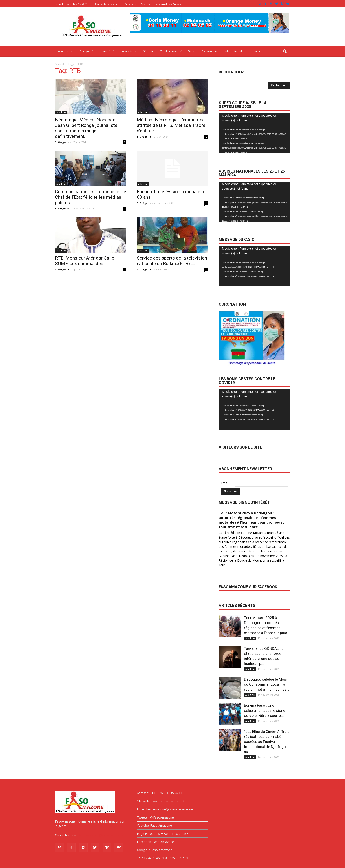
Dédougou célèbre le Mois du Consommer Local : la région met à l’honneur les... (267, 684)
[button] (285, 52)
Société (107, 51)
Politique (87, 51)
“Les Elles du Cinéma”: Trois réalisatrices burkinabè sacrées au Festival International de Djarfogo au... (267, 742)
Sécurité (149, 51)
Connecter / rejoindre (108, 4)
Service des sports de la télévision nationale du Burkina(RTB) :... (172, 261)
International (233, 51)
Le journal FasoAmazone (169, 4)
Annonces (130, 4)
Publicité (146, 4)
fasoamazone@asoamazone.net (103, 835)
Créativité (128, 51)
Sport (192, 51)
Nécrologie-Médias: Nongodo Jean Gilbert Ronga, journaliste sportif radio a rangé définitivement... (86, 128)
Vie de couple (171, 51)
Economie (254, 51)
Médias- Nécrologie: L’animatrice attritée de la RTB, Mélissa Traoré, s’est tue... (172, 125)
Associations (210, 51)
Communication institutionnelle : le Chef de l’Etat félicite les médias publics (91, 197)
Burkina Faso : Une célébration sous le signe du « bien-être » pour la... (265, 710)
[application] (254, 134)
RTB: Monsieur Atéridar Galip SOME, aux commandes (85, 261)
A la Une (65, 51)
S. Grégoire (62, 142)
